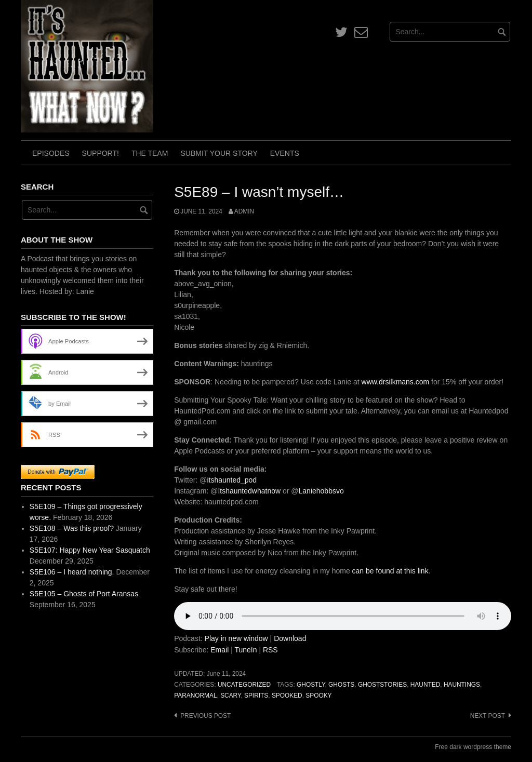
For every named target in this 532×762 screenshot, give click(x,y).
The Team (150, 153)
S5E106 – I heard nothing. (72, 572)
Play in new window (236, 638)
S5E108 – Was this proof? (72, 528)
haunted (425, 685)
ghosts (341, 685)
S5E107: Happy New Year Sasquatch (90, 550)
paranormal (195, 696)
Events (285, 153)
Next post (488, 716)
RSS (270, 650)
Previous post (205, 716)
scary (230, 696)
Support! (101, 153)
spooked (287, 696)
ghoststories (382, 685)
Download (290, 638)
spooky (318, 696)
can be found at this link (390, 571)
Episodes (51, 153)
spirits (256, 696)
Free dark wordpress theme (473, 747)
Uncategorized (244, 685)
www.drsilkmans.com (396, 382)
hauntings (462, 685)
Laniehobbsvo (321, 491)
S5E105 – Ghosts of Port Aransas (84, 594)
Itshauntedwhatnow (249, 491)
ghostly (311, 685)
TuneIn (245, 650)
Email (220, 650)
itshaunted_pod (232, 480)
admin (244, 211)
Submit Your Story (219, 153)
